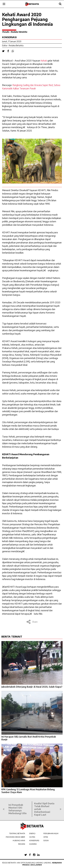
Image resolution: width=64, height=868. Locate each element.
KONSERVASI (34, 841)
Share (32, 622)
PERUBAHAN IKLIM (51, 833)
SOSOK (46, 841)
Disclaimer (36, 865)
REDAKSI (22, 844)
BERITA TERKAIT (12, 636)
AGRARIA (33, 844)
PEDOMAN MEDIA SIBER (15, 837)
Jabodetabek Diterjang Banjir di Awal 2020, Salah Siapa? (32, 687)
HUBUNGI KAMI (19, 841)
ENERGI (32, 833)
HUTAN (32, 837)
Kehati (44, 61)
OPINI (46, 837)
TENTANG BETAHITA (17, 833)
